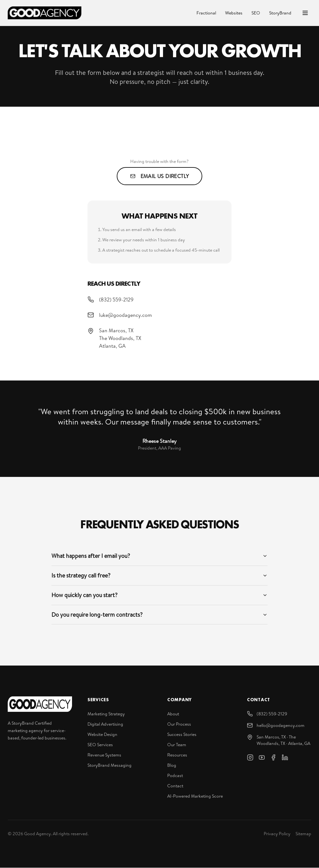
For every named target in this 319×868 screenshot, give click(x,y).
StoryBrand (280, 13)
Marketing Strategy (106, 714)
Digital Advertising (105, 724)
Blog (172, 765)
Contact (175, 786)
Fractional (206, 13)
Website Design (102, 735)
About (173, 714)
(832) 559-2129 (110, 300)
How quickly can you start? (159, 595)
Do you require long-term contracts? (159, 615)
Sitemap (303, 834)
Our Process (179, 724)
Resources (177, 755)
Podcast (175, 776)
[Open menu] (305, 13)
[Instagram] (250, 758)
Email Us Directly (160, 176)
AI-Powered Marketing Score (195, 796)
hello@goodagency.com (276, 726)
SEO (256, 13)
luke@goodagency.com (120, 315)
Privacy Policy (277, 834)
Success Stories (182, 735)
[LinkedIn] (285, 758)
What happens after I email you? (159, 556)
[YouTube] (262, 758)
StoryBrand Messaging (109, 765)
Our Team (177, 745)
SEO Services (100, 745)
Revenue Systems (104, 755)
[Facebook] (273, 758)
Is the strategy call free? (159, 575)
